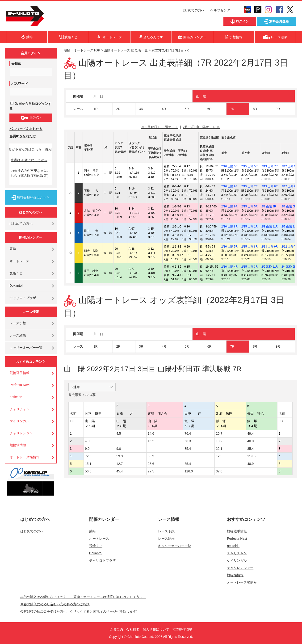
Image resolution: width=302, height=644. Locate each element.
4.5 (119, 434)
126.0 (189, 471)
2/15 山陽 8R (250, 247)
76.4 (188, 434)
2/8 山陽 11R (270, 227)
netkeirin (16, 397)
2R (118, 109)
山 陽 (201, 96)
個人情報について (156, 629)
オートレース (19, 261)
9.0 (87, 449)
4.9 (87, 441)
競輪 (13, 249)
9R (278, 109)
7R (232, 109)
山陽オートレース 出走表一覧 (126, 50)
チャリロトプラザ (23, 298)
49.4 (250, 434)
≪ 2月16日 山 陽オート (160, 127)
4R (164, 109)
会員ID (16, 64)
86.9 (151, 456)
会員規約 (116, 629)
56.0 (88, 471)
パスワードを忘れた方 (26, 129)
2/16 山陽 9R (229, 186)
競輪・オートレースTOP (82, 50)
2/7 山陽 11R (290, 227)
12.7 (120, 464)
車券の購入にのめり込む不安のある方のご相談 (55, 604)
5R (187, 109)
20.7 (219, 434)
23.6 (151, 464)
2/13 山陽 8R (270, 186)
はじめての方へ (193, 10)
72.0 (88, 456)
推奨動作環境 (182, 629)
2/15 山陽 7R (250, 186)
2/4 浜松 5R (289, 267)
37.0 (219, 471)
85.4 (188, 449)
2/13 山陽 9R (270, 247)
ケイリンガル (20, 421)
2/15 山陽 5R (250, 166)
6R (210, 109)
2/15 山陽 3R (250, 267)
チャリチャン (20, 409)
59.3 (120, 456)
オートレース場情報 (25, 457)
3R (141, 109)
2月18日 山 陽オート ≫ (201, 127)
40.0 (250, 441)
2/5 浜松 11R (270, 267)
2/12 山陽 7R (290, 247)
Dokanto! (16, 286)
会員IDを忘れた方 (23, 136)
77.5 (151, 471)
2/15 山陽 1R (250, 227)
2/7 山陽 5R (289, 206)
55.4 (188, 464)
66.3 (188, 441)
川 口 (98, 96)
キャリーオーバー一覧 (26, 348)
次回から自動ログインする (30, 106)
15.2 (151, 441)
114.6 (251, 456)
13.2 (219, 441)
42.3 (219, 456)
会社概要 (133, 629)
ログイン (31, 118)
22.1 (219, 449)
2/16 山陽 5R (229, 166)
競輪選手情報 (20, 373)
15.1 (88, 464)
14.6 (151, 434)
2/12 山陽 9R (290, 166)
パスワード (20, 84)
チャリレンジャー (23, 433)
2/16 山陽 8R (229, 227)
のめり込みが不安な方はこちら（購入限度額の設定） (30, 173)
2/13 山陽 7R (270, 166)
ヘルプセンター (222, 10)
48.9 (250, 464)
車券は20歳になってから (29, 160)
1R (96, 109)
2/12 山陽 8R (290, 186)
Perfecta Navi (20, 385)
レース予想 (18, 323)
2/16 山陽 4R (229, 267)
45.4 (120, 471)
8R (255, 109)
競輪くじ (16, 273)
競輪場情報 (18, 445)
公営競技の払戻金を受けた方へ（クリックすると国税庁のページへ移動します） (80, 611)
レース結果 (18, 335)
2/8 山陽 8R (269, 206)
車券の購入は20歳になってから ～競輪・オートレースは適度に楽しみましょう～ (83, 597)
